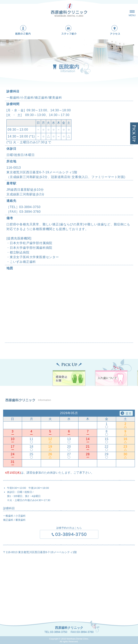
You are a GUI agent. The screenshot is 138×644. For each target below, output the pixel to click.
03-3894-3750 (59, 632)
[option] (69, 438)
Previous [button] (11, 413)
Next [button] (127, 413)
